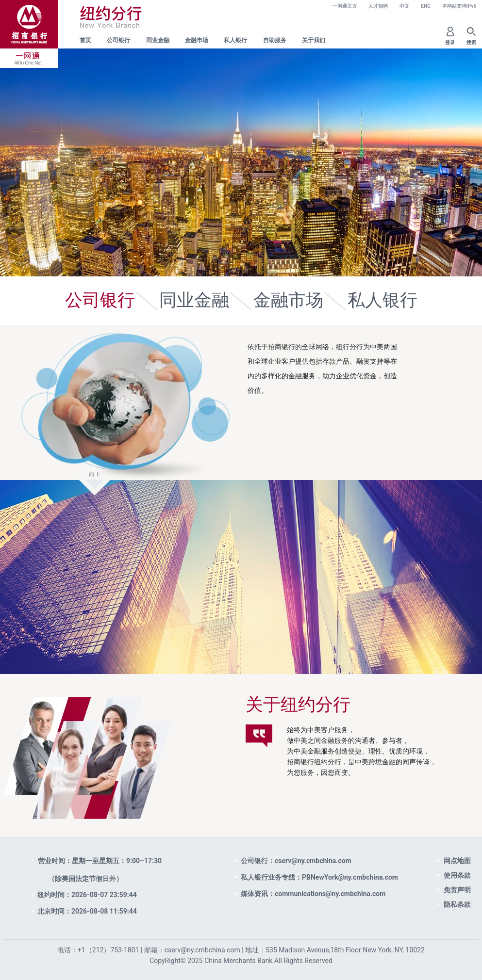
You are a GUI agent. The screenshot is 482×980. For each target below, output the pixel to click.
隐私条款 (457, 904)
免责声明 (457, 890)
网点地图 (457, 861)
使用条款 (457, 875)
